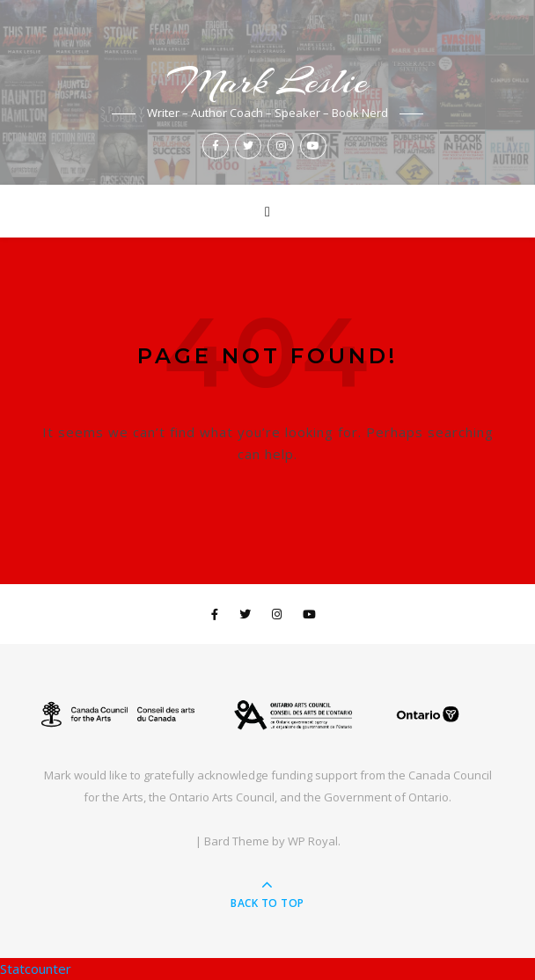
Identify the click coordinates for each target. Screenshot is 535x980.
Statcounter (36, 969)
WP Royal (313, 841)
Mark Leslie (267, 81)
